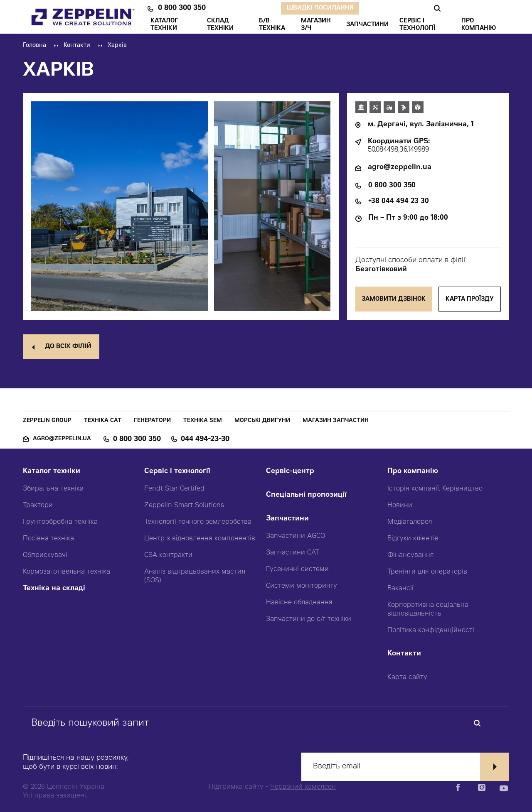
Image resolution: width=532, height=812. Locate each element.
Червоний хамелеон (303, 787)
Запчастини (287, 519)
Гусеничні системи (297, 569)
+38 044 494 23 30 (399, 202)
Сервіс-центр (290, 472)
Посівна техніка (48, 539)
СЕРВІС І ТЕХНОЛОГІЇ (417, 25)
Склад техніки (220, 25)
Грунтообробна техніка (60, 522)
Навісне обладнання (299, 603)
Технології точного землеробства (198, 522)
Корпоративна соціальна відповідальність (428, 610)
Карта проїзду (470, 299)
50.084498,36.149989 (398, 150)
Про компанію (413, 472)
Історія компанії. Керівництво (435, 489)
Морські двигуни (262, 421)
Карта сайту (407, 677)
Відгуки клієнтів (413, 539)
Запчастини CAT (293, 553)
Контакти (77, 46)
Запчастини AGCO (296, 536)
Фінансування (411, 555)
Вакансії (400, 589)
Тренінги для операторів (427, 572)
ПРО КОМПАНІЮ (479, 25)
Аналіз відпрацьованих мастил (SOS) (195, 576)
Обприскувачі (45, 555)
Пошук (437, 8)
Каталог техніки (52, 472)
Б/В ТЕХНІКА (272, 25)
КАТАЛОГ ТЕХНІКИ (164, 25)
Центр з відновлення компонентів (200, 539)
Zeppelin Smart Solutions (184, 505)
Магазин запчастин (336, 421)
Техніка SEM (203, 421)
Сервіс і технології (177, 472)
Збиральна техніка (53, 489)
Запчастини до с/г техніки (309, 619)
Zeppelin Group (47, 421)
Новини (400, 505)
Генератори (152, 421)
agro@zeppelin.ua (400, 168)
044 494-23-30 (205, 439)
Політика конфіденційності (431, 630)
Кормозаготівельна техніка (66, 572)
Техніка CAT (103, 421)
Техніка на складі (54, 589)
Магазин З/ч (316, 25)
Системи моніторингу (302, 586)
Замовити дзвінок (394, 299)
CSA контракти (168, 555)
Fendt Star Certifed (174, 489)
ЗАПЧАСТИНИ (367, 25)
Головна (34, 46)
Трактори (38, 505)
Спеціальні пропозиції (306, 495)
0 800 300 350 (182, 8)
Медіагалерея (410, 522)
